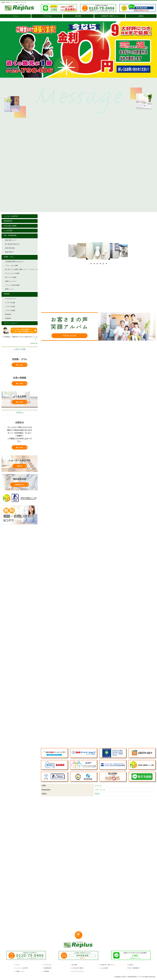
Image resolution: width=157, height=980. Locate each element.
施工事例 (78, 16)
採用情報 (7, 294)
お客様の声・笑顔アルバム (110, 16)
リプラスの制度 (10, 310)
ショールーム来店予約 (11, 216)
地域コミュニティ (11, 281)
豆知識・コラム (9, 257)
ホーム (16, 16)
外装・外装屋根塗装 (10, 235)
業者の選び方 (9, 252)
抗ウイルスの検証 (11, 277)
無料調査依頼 (8, 221)
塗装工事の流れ (10, 248)
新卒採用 (8, 314)
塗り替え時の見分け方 (12, 244)
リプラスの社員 (10, 307)
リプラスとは (47, 16)
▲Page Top (34, 343)
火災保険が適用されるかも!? (14, 262)
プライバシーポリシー (11, 323)
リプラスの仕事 (10, 303)
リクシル (98, 786)
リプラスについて (11, 299)
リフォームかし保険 (12, 265)
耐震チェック (9, 289)
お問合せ (141, 16)
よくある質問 (8, 231)
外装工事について (11, 240)
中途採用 (8, 318)
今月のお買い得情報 (10, 226)
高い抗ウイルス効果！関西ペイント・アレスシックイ (21, 269)
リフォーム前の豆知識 (12, 285)
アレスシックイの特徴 (12, 273)
